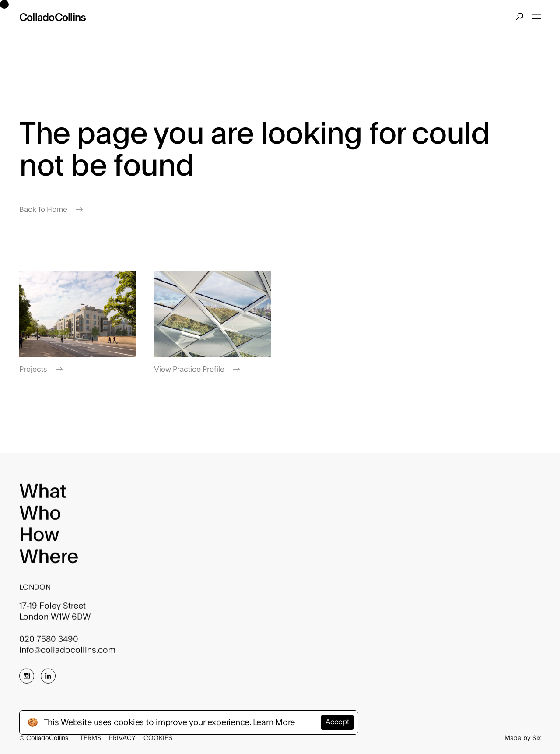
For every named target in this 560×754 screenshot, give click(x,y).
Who (40, 518)
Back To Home (51, 210)
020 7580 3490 (49, 643)
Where (49, 561)
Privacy (122, 738)
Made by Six (523, 738)
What (43, 497)
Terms (91, 738)
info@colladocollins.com (67, 654)
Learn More (274, 722)
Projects (41, 369)
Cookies (158, 738)
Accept (337, 722)
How (39, 540)
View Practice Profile (197, 369)
